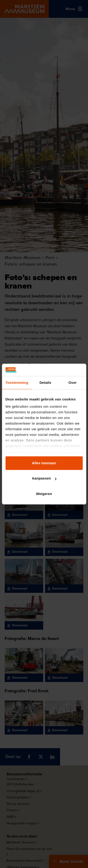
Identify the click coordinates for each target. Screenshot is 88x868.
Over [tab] (73, 383)
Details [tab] (45, 383)
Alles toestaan (44, 463)
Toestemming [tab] (17, 383)
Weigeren (44, 494)
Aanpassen (44, 478)
